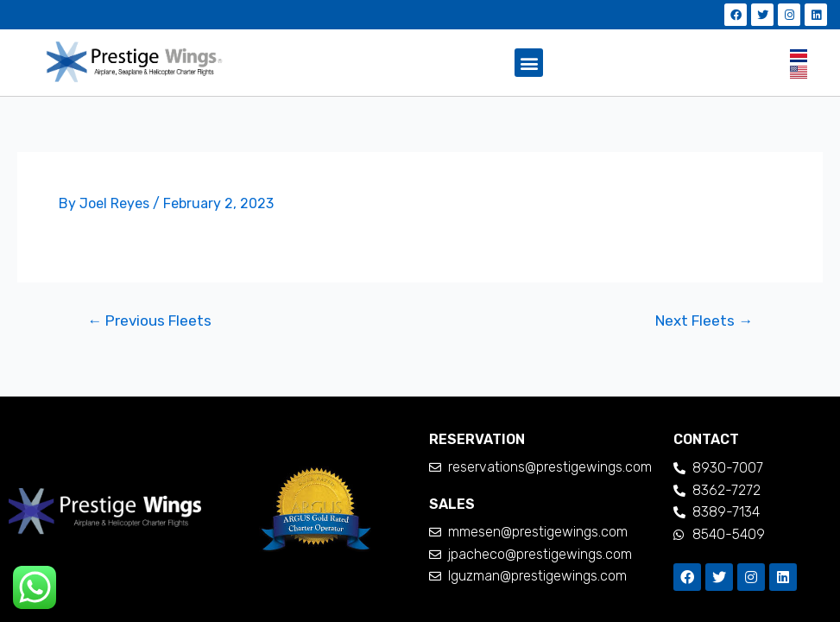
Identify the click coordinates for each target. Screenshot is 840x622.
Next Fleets (704, 321)
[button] (529, 63)
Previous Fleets (149, 321)
